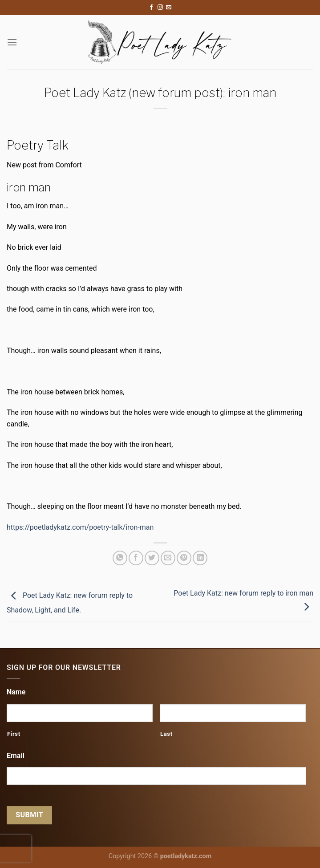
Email (16, 756)
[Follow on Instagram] (160, 8)
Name (16, 692)
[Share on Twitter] (152, 558)
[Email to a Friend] (168, 558)
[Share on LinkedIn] (200, 558)
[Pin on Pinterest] (184, 558)
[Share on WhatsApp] (120, 558)
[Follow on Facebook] (151, 8)
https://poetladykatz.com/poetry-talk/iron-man (80, 527)
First (14, 734)
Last (166, 734)
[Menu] (12, 42)
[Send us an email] (169, 8)
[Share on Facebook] (136, 558)
